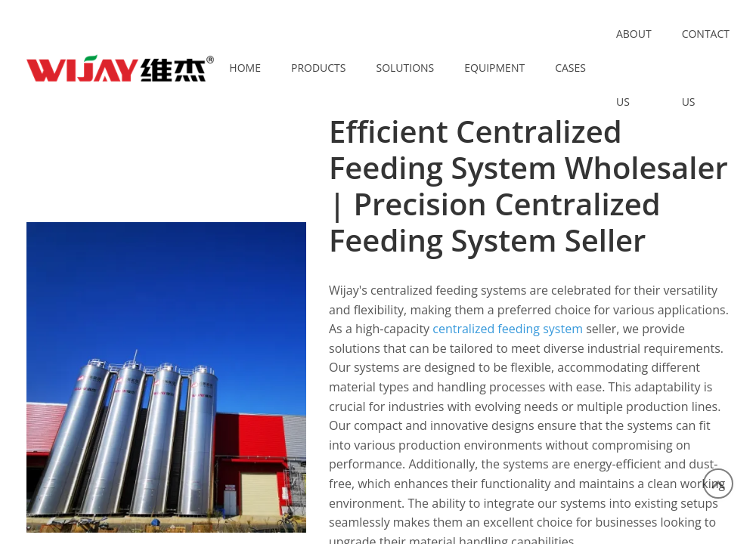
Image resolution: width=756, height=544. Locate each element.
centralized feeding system (508, 329)
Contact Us (706, 68)
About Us (634, 68)
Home (245, 68)
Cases (570, 68)
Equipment (494, 68)
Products (319, 68)
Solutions (405, 68)
